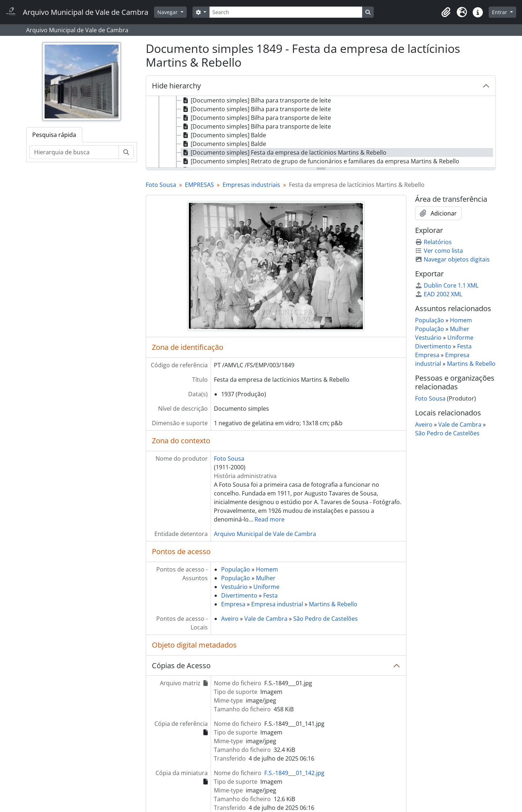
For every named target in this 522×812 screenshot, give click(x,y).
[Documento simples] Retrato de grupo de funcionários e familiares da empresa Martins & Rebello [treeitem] (320, 161)
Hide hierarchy (176, 86)
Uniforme (266, 587)
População (236, 569)
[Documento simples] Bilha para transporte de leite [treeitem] (256, 100)
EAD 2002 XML (439, 294)
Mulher (266, 578)
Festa (270, 595)
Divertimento (239, 595)
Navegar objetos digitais (452, 259)
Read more (270, 519)
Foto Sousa (161, 185)
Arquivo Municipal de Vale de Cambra (265, 534)
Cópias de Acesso (181, 665)
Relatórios (433, 242)
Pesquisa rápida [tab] (54, 135)
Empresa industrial (277, 604)
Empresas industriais (251, 185)
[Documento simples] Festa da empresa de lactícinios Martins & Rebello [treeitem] (284, 152)
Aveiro (230, 619)
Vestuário (234, 587)
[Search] (286, 12)
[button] (446, 12)
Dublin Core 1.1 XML (447, 285)
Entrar (500, 12)
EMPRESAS (199, 185)
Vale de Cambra (266, 619)
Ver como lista (439, 251)
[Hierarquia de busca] (74, 152)
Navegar (168, 12)
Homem (267, 569)
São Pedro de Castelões (326, 619)
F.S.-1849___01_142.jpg (294, 773)
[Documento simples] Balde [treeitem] (224, 135)
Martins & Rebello (333, 604)
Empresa (233, 604)
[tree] (321, 132)
